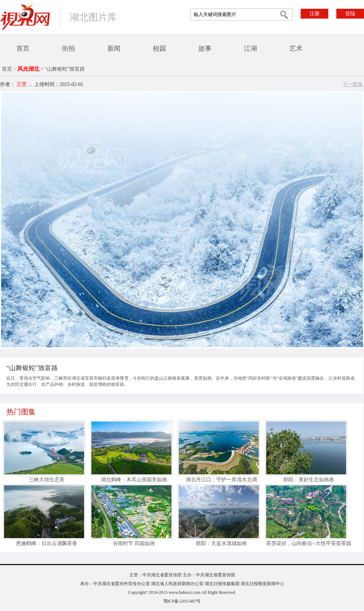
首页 (23, 48)
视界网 (25, 17)
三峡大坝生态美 (47, 480)
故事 (205, 48)
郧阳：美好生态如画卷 (309, 480)
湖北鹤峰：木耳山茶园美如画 (134, 480)
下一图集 (353, 84)
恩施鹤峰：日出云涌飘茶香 (47, 543)
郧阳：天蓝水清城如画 (221, 543)
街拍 (68, 48)
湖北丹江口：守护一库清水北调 (221, 480)
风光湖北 (28, 69)
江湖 (250, 48)
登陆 (350, 14)
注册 (314, 14)
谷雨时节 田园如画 (134, 543)
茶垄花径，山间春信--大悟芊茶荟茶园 (308, 543)
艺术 (296, 48)
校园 (159, 48)
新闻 (114, 48)
